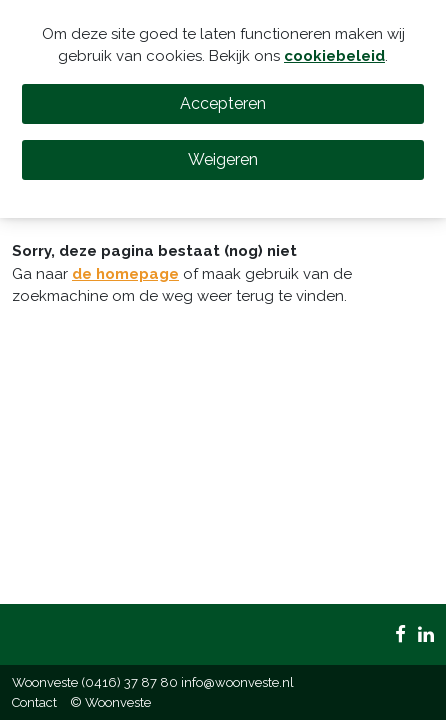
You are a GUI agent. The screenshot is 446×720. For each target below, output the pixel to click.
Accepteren (223, 103)
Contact (34, 702)
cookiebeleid (334, 56)
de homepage (125, 274)
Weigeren (223, 159)
